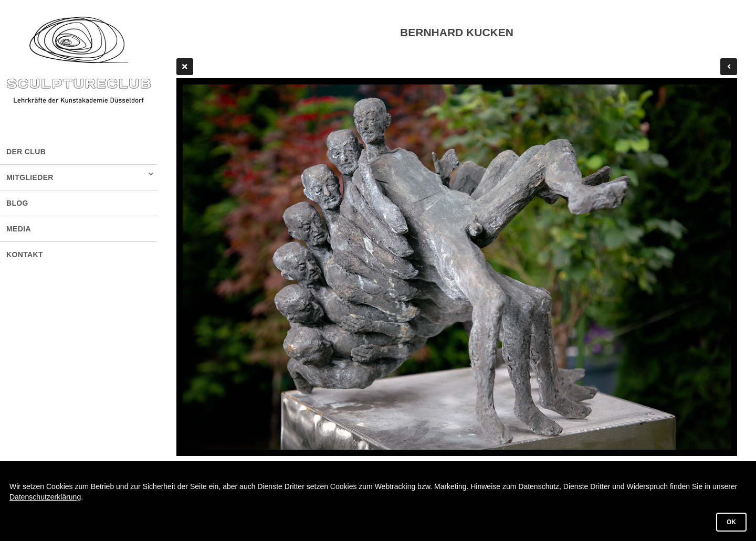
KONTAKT (25, 254)
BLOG (17, 203)
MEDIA (19, 229)
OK (731, 522)
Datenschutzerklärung (45, 497)
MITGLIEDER (30, 177)
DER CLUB (26, 152)
